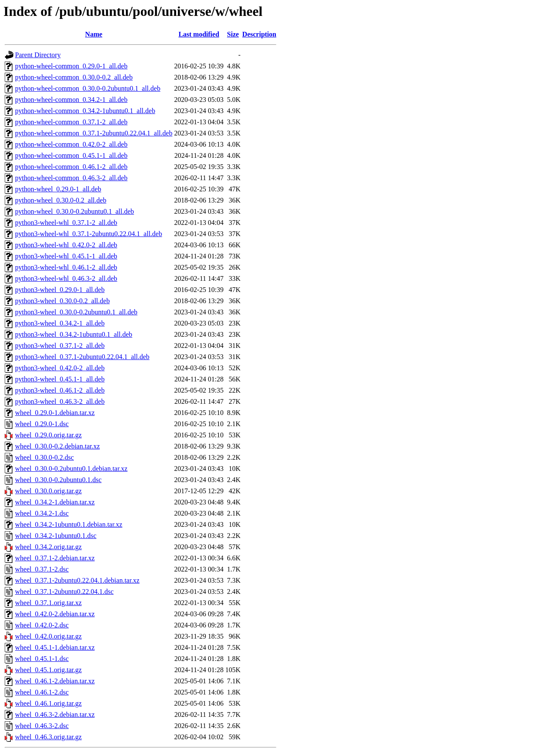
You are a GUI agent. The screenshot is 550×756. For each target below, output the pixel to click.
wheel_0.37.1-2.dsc (42, 569)
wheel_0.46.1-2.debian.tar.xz (55, 681)
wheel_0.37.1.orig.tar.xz (48, 603)
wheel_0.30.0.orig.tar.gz (48, 491)
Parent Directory (38, 55)
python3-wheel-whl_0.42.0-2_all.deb (66, 245)
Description (259, 34)
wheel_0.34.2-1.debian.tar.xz (55, 502)
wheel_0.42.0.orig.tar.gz (48, 636)
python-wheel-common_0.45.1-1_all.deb (71, 155)
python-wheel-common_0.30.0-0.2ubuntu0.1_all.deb (88, 88)
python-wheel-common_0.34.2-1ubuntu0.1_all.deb (85, 111)
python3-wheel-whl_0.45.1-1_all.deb (66, 256)
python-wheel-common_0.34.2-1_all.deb (71, 100)
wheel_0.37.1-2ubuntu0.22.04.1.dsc (64, 592)
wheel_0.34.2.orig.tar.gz (48, 547)
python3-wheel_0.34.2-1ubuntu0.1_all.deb (74, 334)
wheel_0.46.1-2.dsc (42, 692)
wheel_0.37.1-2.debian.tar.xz (55, 558)
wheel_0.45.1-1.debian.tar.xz (55, 647)
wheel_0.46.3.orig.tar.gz (48, 737)
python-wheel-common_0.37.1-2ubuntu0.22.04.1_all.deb (94, 133)
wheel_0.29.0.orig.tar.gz (48, 435)
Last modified (199, 34)
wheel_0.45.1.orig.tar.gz (48, 670)
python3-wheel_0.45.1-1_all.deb (60, 379)
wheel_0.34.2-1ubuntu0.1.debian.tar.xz (69, 524)
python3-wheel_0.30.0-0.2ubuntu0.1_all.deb (76, 312)
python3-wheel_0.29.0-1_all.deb (60, 290)
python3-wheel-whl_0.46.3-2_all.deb (66, 278)
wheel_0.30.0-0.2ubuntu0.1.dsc (58, 480)
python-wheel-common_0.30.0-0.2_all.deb (74, 77)
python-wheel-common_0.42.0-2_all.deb (71, 144)
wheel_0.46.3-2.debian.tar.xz (55, 715)
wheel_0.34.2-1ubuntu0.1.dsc (56, 536)
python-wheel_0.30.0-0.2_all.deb (61, 200)
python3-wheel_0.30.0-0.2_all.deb (62, 301)
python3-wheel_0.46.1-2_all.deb (60, 390)
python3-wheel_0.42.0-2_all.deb (60, 368)
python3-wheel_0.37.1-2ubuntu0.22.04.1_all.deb (82, 357)
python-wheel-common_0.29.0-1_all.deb (71, 66)
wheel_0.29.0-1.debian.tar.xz (55, 413)
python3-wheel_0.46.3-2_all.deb (60, 401)
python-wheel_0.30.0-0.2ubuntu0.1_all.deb (75, 211)
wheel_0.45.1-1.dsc (42, 659)
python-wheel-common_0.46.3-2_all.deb (71, 178)
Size (233, 34)
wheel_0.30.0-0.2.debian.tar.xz (57, 446)
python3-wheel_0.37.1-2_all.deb (60, 346)
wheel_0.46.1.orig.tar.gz (48, 703)
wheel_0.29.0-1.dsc (42, 424)
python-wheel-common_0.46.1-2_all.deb (71, 167)
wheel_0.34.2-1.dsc (42, 513)
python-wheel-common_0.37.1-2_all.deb (71, 122)
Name (94, 34)
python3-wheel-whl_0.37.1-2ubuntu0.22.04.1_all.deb (89, 234)
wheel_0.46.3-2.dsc (42, 726)
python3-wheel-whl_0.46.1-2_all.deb (66, 267)
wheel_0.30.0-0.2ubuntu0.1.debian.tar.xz (71, 469)
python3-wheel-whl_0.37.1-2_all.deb (66, 223)
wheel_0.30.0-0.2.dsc (44, 457)
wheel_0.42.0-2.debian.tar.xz (55, 614)
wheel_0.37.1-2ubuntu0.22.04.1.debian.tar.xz (77, 580)
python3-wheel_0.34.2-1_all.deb (60, 323)
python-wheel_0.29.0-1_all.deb (58, 189)
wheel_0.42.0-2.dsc (42, 625)
